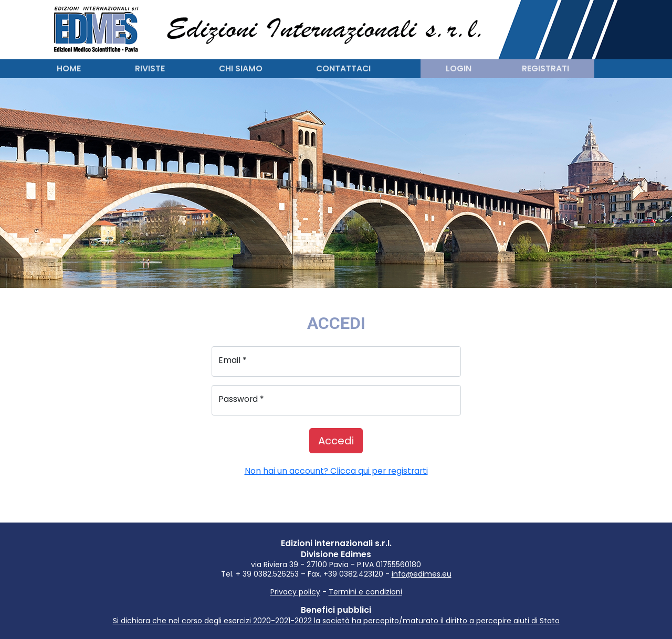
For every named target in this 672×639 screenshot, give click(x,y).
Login (459, 68)
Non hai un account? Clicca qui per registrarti (336, 471)
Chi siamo (241, 68)
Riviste (150, 68)
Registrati (545, 68)
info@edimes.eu (422, 574)
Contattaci (343, 68)
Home (69, 68)
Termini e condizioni (365, 592)
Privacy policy (295, 592)
